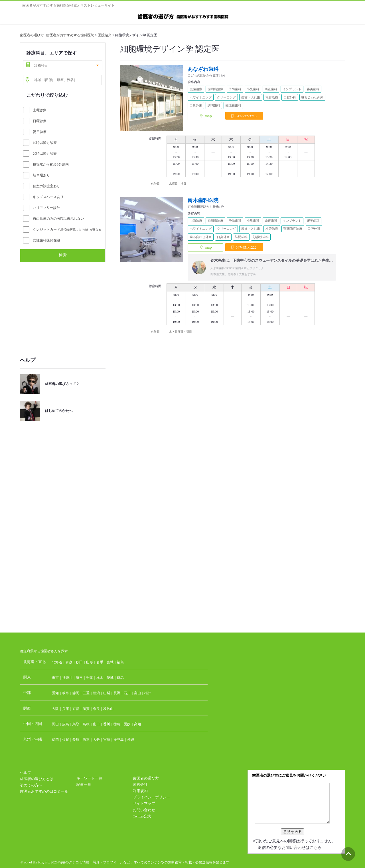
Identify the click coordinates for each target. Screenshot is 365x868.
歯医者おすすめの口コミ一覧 (44, 791)
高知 (137, 724)
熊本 (86, 740)
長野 (117, 693)
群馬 (120, 678)
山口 (96, 724)
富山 (137, 693)
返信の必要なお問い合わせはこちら (290, 848)
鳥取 (76, 724)
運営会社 (140, 785)
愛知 (55, 693)
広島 (66, 724)
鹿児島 (119, 740)
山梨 (107, 693)
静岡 (76, 693)
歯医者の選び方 (146, 778)
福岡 (55, 740)
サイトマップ (144, 803)
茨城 (110, 678)
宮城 (110, 662)
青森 (69, 662)
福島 (120, 662)
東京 (55, 678)
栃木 (100, 678)
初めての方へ (31, 785)
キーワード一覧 (89, 778)
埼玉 (79, 678)
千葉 (90, 678)
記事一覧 (84, 785)
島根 (86, 724)
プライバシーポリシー (151, 797)
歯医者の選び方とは (37, 779)
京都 (76, 709)
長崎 (76, 740)
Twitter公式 (142, 816)
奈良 (96, 709)
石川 (127, 693)
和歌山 (108, 709)
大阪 (55, 709)
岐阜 (66, 693)
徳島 (117, 724)
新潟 (96, 693)
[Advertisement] (63, 307)
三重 (86, 693)
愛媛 (127, 724)
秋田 (79, 662)
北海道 (57, 662)
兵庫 (66, 709)
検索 (63, 255)
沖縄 (131, 740)
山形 (90, 662)
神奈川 (67, 678)
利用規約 (140, 791)
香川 (107, 724)
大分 (96, 740)
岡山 (55, 724)
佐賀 (66, 740)
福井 (148, 693)
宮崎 (107, 740)
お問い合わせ (144, 810)
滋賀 (86, 709)
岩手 (100, 662)
